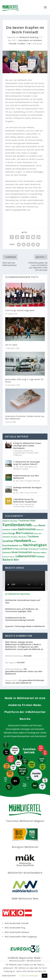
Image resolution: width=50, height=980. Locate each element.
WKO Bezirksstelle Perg (15, 928)
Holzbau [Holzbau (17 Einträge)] (40, 556)
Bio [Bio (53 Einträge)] (18, 533)
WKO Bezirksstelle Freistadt (17, 923)
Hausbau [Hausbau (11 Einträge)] (14, 521)
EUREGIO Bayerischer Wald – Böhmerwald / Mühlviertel (25, 959)
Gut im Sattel (11, 345)
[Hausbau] (45, 753)
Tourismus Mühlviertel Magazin (25, 821)
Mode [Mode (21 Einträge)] (15, 552)
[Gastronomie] (11, 759)
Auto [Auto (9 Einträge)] (21, 546)
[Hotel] (13, 768)
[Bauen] (9, 787)
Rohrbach (36, 481)
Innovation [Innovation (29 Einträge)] (25, 552)
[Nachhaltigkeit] (23, 771)
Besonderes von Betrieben (30, 40)
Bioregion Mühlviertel (25, 847)
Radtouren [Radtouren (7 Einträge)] (40, 530)
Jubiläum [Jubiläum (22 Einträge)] (8, 549)
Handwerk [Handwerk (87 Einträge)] (23, 541)
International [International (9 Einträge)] (34, 549)
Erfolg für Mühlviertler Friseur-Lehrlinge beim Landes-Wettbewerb (28, 446)
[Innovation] (10, 774)
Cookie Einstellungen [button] (29, 975)
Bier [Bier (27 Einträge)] (16, 560)
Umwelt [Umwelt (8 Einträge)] (35, 526)
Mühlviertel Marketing (29, 37)
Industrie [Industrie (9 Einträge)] (6, 521)
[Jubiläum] (18, 763)
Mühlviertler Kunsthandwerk (25, 873)
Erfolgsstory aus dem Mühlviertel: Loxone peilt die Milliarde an (24, 648)
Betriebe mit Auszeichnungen (23, 452)
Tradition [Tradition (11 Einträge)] (43, 549)
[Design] (43, 767)
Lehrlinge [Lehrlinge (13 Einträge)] (24, 549)
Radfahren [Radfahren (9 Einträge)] (7, 530)
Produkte (21, 44)
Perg (27, 493)
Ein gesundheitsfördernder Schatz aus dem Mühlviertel (24, 671)
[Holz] (42, 787)
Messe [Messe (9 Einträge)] (44, 553)
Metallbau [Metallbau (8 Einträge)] (14, 537)
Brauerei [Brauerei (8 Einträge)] (6, 557)
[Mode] (6, 752)
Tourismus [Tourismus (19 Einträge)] (24, 521)
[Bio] (15, 781)
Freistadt (12, 44)
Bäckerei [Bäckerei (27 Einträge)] (8, 560)
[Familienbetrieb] (29, 751)
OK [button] (45, 976)
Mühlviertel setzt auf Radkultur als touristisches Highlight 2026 (22, 610)
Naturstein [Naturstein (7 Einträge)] (38, 534)
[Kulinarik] (45, 780)
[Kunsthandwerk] (6, 780)
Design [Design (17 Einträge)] (12, 533)
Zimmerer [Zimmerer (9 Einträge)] (6, 537)
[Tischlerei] (24, 786)
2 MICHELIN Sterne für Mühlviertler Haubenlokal (25, 501)
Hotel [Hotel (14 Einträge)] (5, 533)
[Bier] (35, 786)
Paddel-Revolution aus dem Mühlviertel (26, 477)
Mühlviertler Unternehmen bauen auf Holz (23, 601)
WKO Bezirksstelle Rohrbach (17, 932)
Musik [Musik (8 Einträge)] (34, 541)
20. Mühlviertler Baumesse (17, 594)
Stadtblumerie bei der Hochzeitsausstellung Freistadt (20, 619)
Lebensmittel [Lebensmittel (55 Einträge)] (26, 556)
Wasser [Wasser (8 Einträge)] (12, 557)
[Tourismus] (7, 766)
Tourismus (33, 493)
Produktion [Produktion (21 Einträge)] (27, 533)
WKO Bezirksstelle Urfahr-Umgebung (21, 937)
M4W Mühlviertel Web (25, 899)
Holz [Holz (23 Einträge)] (33, 520)
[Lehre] (28, 778)
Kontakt (28, 656)
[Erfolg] (20, 757)
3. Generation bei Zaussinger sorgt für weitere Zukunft (27, 463)
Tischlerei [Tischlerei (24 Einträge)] (33, 536)
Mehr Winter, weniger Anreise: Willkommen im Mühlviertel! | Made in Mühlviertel (23, 644)
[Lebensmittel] (15, 750)
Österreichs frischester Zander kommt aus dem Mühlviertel (25, 417)
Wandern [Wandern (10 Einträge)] (37, 552)
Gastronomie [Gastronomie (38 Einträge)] (27, 529)
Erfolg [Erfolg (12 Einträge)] (16, 549)
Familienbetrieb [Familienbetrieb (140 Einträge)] (17, 525)
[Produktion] (41, 748)
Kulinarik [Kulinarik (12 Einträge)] (7, 552)
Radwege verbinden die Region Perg (27, 489)
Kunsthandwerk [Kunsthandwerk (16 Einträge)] (10, 545)
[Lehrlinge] (6, 745)
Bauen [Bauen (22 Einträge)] (42, 525)
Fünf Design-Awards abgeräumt (20, 310)
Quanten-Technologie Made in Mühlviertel (25, 626)
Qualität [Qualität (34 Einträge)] (8, 541)
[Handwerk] (36, 775)
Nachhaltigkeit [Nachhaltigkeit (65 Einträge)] (35, 545)
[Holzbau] (25, 762)
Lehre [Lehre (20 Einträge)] (14, 529)
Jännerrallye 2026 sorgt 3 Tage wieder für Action (24, 381)
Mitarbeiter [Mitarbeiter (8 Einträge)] (23, 537)
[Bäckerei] (32, 765)
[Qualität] (42, 760)
